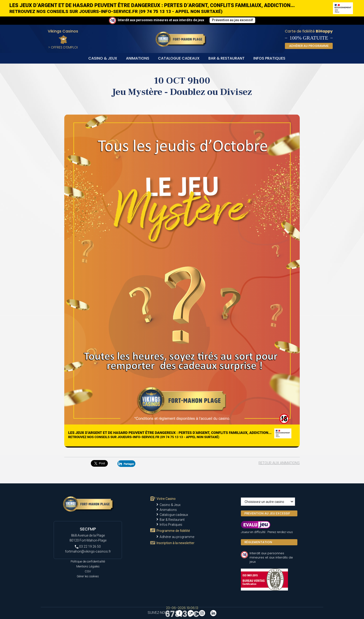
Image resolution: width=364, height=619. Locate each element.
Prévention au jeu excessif (232, 20)
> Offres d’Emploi (63, 47)
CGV (88, 571)
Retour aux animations (279, 463)
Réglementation (258, 542)
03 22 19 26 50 (88, 547)
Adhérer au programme (177, 537)
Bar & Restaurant (226, 58)
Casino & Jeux (103, 58)
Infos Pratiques (269, 58)
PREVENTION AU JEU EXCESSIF (267, 513)
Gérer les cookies (88, 576)
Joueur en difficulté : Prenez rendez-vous (267, 532)
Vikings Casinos (63, 31)
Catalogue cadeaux (179, 58)
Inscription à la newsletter (176, 543)
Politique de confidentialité (88, 561)
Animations (138, 58)
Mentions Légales (88, 566)
